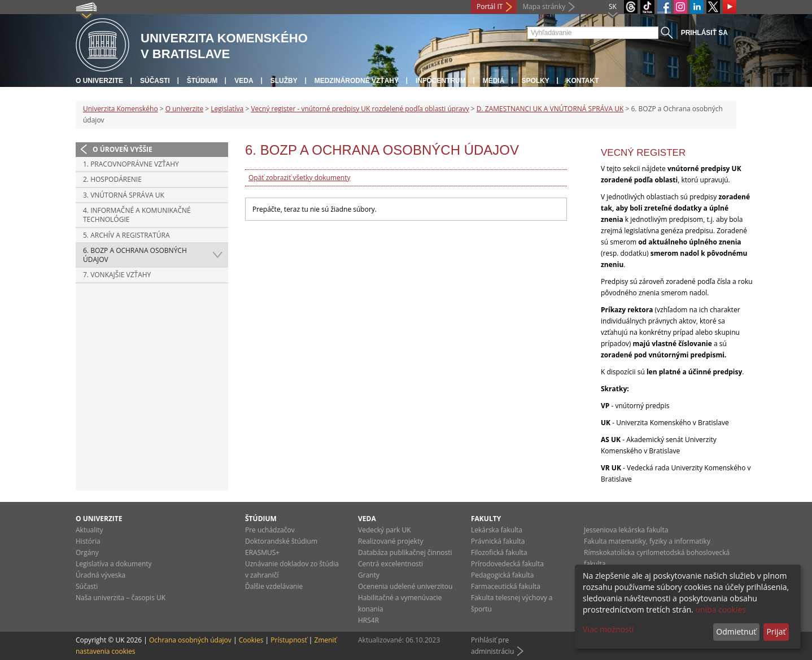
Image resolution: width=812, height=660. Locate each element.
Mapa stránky (544, 6)
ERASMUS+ (262, 552)
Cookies (251, 640)
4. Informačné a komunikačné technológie (137, 215)
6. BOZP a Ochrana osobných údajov (135, 255)
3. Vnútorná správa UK (124, 195)
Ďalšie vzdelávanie (274, 586)
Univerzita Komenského (121, 109)
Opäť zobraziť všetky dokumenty (299, 178)
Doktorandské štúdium (281, 541)
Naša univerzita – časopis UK (121, 598)
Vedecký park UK (385, 530)
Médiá (494, 81)
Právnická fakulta (498, 541)
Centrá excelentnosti (390, 564)
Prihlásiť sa (704, 33)
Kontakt (583, 81)
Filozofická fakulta (499, 552)
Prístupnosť (289, 640)
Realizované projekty (390, 541)
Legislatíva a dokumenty (114, 564)
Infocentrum (441, 81)
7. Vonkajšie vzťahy (117, 275)
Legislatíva (227, 109)
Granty (369, 575)
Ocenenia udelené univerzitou (405, 586)
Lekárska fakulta (497, 530)
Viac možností (608, 629)
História (88, 541)
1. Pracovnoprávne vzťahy (131, 164)
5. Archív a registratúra (126, 235)
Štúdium (202, 81)
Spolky (535, 81)
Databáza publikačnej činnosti (405, 552)
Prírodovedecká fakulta (507, 564)
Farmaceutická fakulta (506, 586)
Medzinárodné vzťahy (357, 81)
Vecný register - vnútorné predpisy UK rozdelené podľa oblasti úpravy (360, 109)
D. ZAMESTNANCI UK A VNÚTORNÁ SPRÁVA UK (550, 109)
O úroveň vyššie (123, 149)
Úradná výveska (101, 575)
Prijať (776, 631)
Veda (244, 81)
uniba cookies (721, 609)
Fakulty (486, 519)
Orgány (87, 552)
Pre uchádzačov (270, 530)
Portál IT (490, 6)
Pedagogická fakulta (502, 575)
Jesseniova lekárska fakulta (626, 530)
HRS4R (368, 620)
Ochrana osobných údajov (190, 640)
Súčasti (155, 81)
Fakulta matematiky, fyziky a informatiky (647, 541)
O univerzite (99, 81)
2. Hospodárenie (112, 179)
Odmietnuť (736, 631)
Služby (284, 81)
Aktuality (90, 530)
